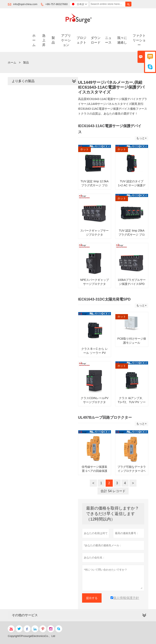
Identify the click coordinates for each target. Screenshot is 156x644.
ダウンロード (96, 40)
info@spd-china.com (25, 4)
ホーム (34, 40)
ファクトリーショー (139, 40)
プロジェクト (81, 40)
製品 (53, 40)
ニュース (108, 40)
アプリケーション (66, 40)
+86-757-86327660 (56, 4)
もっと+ (141, 138)
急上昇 (44, 40)
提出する (92, 598)
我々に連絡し (122, 40)
